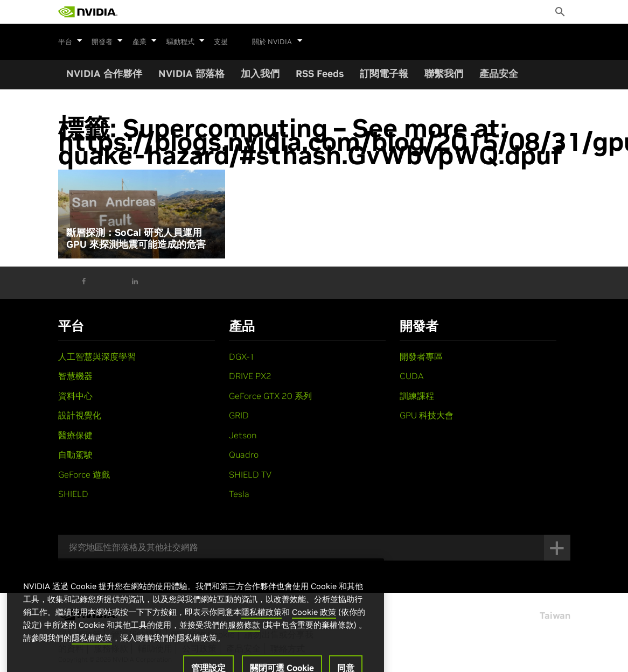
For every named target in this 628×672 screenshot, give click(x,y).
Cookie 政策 (314, 628)
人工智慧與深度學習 (97, 356)
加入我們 (260, 73)
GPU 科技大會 (427, 415)
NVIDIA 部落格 (191, 73)
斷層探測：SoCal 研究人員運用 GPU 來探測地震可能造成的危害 (136, 238)
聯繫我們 (444, 73)
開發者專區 (421, 356)
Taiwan (555, 615)
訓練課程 (417, 396)
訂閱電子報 (384, 73)
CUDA (411, 376)
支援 (218, 42)
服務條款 (244, 641)
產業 (143, 40)
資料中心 (75, 396)
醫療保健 (75, 435)
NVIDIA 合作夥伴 (104, 73)
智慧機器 (75, 376)
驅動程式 (183, 40)
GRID (239, 415)
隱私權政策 (261, 628)
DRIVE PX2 (250, 376)
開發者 (107, 40)
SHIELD (73, 494)
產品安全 (499, 73)
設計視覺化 (80, 415)
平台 (71, 40)
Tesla (239, 494)
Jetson (243, 435)
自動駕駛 (75, 454)
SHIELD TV (250, 474)
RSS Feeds (320, 73)
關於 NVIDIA (274, 40)
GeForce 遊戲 (84, 474)
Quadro (244, 454)
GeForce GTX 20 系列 (270, 396)
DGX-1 (242, 356)
